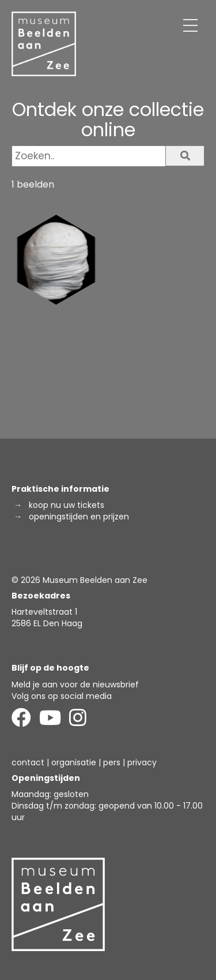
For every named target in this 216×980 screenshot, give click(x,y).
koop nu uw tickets (67, 505)
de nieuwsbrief (109, 684)
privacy (142, 762)
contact (28, 762)
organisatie (74, 762)
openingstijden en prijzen (79, 517)
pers (112, 762)
